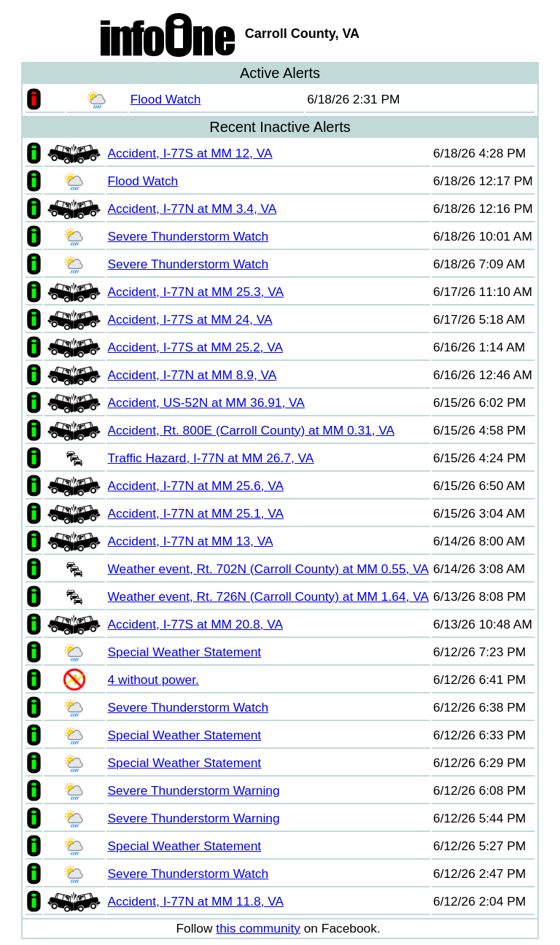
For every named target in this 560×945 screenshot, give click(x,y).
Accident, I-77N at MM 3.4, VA (192, 209)
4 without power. (153, 680)
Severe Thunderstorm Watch (188, 236)
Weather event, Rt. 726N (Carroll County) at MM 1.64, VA (268, 596)
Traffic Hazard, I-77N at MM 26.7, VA (211, 458)
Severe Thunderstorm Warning (194, 790)
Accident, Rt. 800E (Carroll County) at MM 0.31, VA (252, 430)
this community (258, 928)
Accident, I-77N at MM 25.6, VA (196, 486)
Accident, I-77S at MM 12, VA (190, 153)
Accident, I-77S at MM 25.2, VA (195, 347)
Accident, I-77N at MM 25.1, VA (196, 513)
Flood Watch (166, 99)
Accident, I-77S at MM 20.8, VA (195, 624)
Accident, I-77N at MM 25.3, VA (196, 292)
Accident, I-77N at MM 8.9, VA (192, 375)
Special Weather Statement (185, 652)
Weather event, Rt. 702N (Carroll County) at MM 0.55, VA (268, 569)
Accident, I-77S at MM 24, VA (190, 319)
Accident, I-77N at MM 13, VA (191, 541)
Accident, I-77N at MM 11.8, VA (196, 901)
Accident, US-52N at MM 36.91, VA (206, 402)
